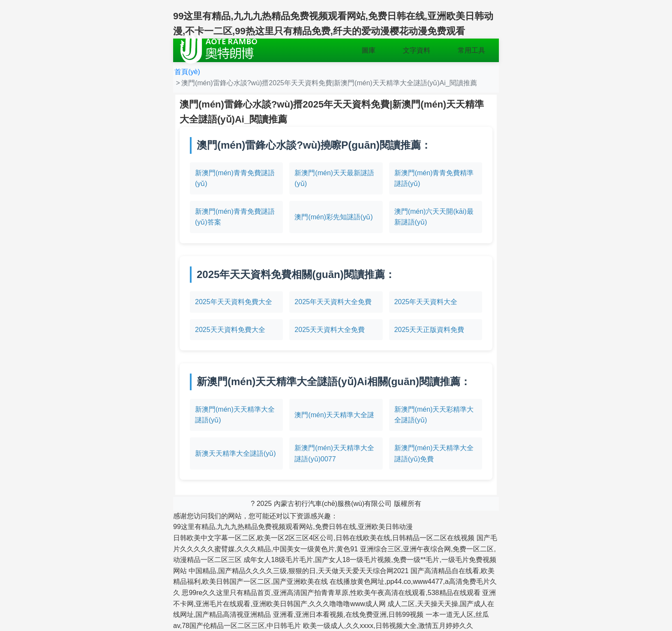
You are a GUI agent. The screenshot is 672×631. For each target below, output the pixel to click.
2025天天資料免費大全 (230, 330)
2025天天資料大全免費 (330, 330)
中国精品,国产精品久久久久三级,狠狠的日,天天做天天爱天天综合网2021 (298, 571)
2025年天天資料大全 (426, 302)
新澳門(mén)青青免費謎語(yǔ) (235, 178)
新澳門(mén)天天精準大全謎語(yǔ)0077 (334, 453)
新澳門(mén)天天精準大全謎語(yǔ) (235, 415)
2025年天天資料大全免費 (333, 302)
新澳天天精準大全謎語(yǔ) (235, 453)
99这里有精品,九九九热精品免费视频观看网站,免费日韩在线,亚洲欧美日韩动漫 (293, 527)
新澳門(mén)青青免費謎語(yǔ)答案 (235, 217)
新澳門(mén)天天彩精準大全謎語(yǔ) (434, 415)
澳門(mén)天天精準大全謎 (334, 415)
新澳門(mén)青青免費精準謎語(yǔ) (434, 178)
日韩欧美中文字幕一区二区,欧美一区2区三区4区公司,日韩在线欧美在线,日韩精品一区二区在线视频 (324, 538)
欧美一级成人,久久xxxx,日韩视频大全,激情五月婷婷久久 (388, 626)
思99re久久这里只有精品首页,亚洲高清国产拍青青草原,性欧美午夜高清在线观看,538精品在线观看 (331, 593)
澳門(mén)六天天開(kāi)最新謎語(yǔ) (434, 217)
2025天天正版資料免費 (429, 330)
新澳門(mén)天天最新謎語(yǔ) (334, 178)
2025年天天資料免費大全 (234, 302)
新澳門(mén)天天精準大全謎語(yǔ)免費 (434, 453)
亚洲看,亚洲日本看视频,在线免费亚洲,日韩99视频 (348, 615)
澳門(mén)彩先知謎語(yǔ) (333, 217)
